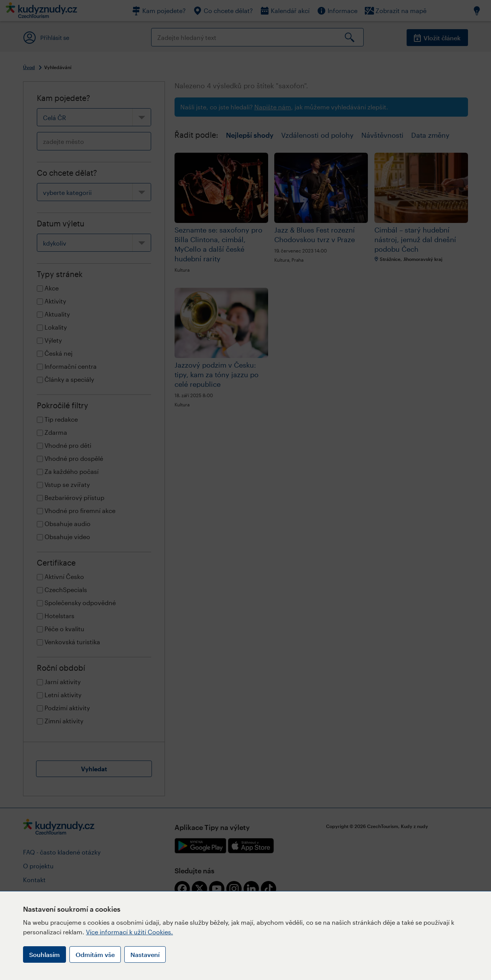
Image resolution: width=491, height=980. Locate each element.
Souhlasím (44, 954)
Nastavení (145, 954)
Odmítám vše (95, 954)
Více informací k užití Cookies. (129, 932)
